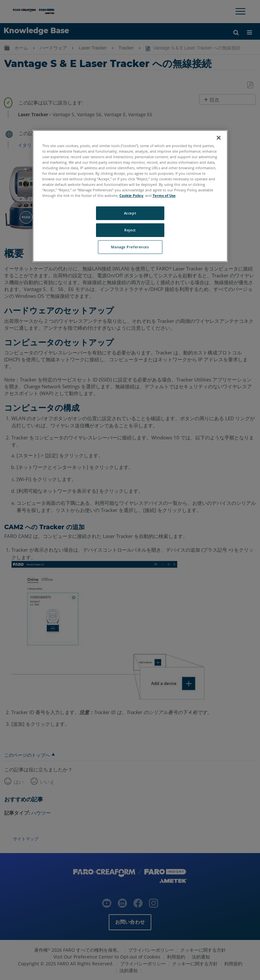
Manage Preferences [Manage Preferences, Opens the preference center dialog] (130, 247)
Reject (130, 230)
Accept (130, 213)
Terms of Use (164, 195)
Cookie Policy (131, 195)
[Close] (219, 138)
